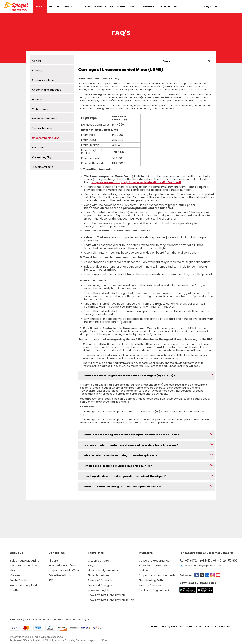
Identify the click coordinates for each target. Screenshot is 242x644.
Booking (37, 70)
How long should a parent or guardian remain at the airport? (125, 476)
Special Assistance (44, 80)
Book (40, 7)
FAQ (91, 566)
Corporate (39, 148)
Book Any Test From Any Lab (106, 595)
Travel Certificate (43, 167)
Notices (144, 570)
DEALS (69, 7)
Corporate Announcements (157, 575)
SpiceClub (100, 7)
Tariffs (14, 590)
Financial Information (153, 566)
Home (155, 627)
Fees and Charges (100, 585)
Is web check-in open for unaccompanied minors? (118, 466)
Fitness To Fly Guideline (103, 570)
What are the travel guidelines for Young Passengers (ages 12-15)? (129, 376)
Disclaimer (188, 627)
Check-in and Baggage (47, 90)
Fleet (13, 570)
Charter (149, 7)
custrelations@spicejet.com (204, 566)
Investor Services (150, 585)
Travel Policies (167, 7)
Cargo (134, 7)
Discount (37, 99)
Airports (54, 561)
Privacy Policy (170, 627)
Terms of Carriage (100, 580)
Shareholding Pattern (153, 580)
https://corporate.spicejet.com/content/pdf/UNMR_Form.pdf (136, 182)
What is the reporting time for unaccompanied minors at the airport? (131, 435)
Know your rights (99, 590)
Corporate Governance (154, 561)
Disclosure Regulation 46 (155, 590)
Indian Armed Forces (45, 119)
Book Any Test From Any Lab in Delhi (112, 600)
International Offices (62, 566)
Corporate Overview (23, 566)
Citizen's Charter (99, 561)
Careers (15, 575)
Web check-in (41, 109)
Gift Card (84, 7)
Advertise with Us (60, 575)
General (37, 61)
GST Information (207, 627)
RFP (51, 580)
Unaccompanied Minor (46, 138)
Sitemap (226, 627)
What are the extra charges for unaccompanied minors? (123, 487)
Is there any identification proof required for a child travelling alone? (131, 445)
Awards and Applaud (23, 585)
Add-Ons (54, 7)
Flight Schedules (99, 575)
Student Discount (42, 128)
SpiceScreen (118, 7)
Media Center (19, 580)
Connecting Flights (43, 157)
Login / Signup (209, 7)
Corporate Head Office (64, 570)
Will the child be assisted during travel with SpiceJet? (120, 455)
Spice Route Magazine (25, 561)
